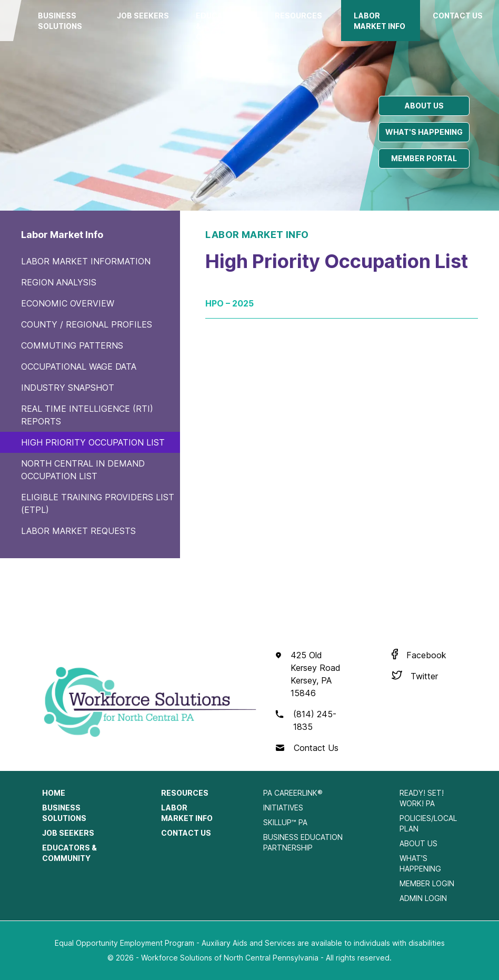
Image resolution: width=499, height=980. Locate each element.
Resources (298, 16)
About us (424, 106)
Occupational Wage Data (79, 367)
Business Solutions (60, 21)
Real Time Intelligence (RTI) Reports (87, 415)
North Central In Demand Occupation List (83, 470)
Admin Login (423, 898)
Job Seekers (143, 16)
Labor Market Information (86, 261)
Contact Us (458, 16)
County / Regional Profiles (87, 324)
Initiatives (283, 808)
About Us (418, 843)
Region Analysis (59, 282)
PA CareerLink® (293, 793)
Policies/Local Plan (428, 823)
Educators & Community (220, 26)
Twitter (424, 676)
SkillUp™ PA (285, 822)
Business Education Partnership (303, 842)
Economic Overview (68, 303)
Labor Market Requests (78, 531)
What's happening (424, 132)
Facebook (426, 655)
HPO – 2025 (229, 303)
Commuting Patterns (72, 345)
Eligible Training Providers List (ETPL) (98, 503)
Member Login (427, 883)
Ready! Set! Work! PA (422, 798)
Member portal (424, 158)
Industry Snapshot (68, 388)
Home (54, 793)
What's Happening (420, 863)
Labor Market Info (380, 21)
